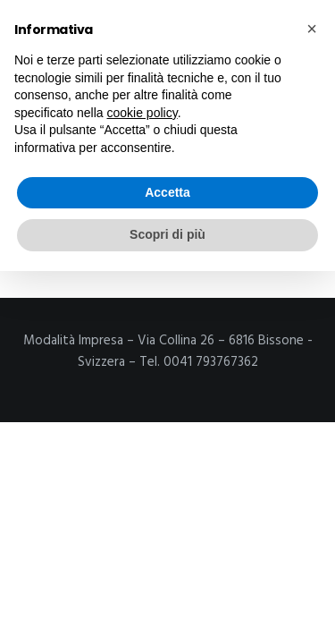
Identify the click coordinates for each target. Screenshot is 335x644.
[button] (312, 29)
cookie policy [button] (142, 113)
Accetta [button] (167, 192)
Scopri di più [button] (167, 234)
